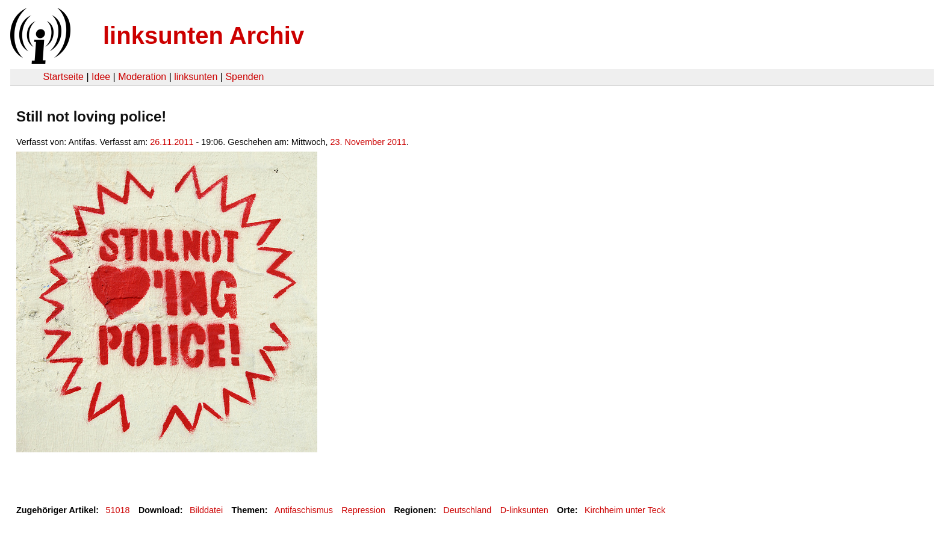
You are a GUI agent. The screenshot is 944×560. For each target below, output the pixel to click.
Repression (363, 510)
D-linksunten (524, 510)
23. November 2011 (368, 142)
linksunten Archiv (203, 35)
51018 (118, 510)
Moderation (142, 77)
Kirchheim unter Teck (625, 510)
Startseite (63, 77)
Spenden (244, 77)
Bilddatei (206, 510)
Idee (101, 77)
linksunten (196, 77)
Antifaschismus (304, 510)
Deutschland (467, 510)
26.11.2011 (172, 142)
